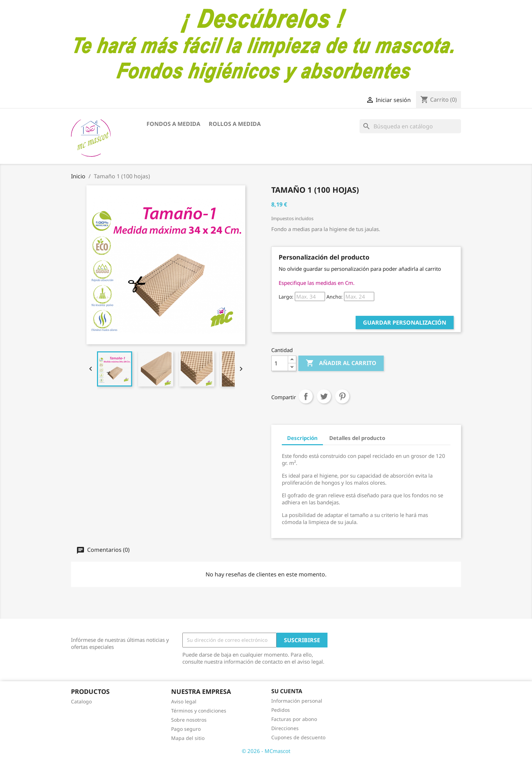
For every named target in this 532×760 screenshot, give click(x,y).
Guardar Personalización (405, 322)
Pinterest (342, 396)
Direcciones (285, 728)
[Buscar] (410, 126)
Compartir (306, 396)
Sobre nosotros (189, 720)
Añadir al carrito (341, 363)
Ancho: (335, 297)
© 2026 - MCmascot (266, 751)
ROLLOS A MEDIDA (235, 124)
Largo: (286, 297)
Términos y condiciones (199, 711)
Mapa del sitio (188, 738)
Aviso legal (184, 701)
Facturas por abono (294, 719)
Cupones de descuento (298, 737)
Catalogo (81, 701)
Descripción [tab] (302, 438)
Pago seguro (186, 729)
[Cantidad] (280, 363)
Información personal (297, 701)
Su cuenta (287, 691)
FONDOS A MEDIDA (173, 124)
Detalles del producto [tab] (357, 438)
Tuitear (324, 396)
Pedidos (281, 710)
